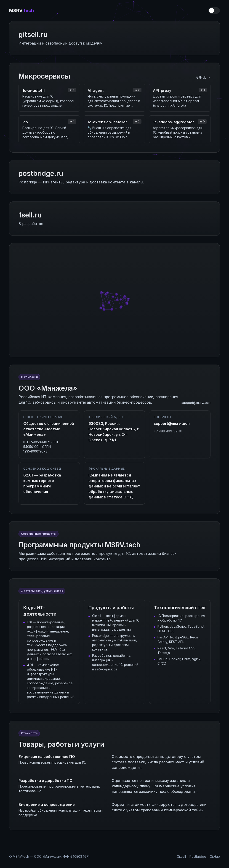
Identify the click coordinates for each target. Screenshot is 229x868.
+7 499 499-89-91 (168, 431)
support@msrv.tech (196, 403)
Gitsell (181, 856)
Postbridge (198, 856)
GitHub (215, 856)
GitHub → (203, 77)
